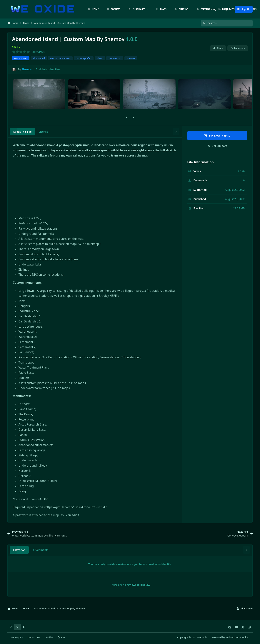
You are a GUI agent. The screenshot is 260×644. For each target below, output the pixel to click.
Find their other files (48, 69)
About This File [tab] (22, 132)
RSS (62, 637)
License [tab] (43, 132)
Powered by (230, 637)
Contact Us (34, 637)
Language (17, 637)
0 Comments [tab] (40, 550)
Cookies (49, 637)
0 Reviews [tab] (19, 550)
